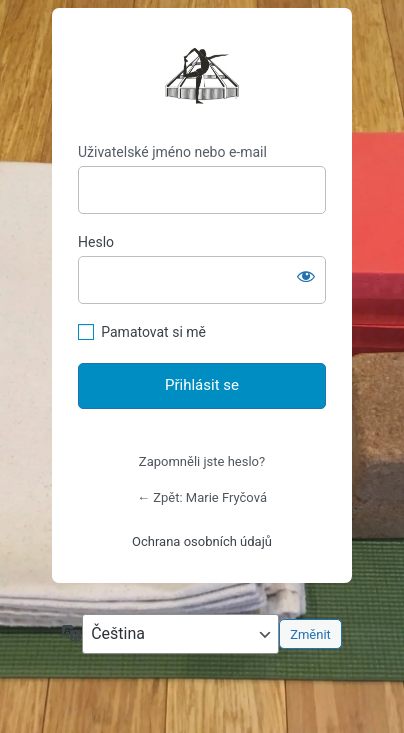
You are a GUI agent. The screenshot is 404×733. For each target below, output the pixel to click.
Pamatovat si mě (153, 332)
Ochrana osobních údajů (202, 541)
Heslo (96, 242)
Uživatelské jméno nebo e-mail (172, 152)
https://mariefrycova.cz (202, 76)
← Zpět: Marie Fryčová (202, 497)
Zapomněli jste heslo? (202, 461)
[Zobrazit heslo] (306, 276)
